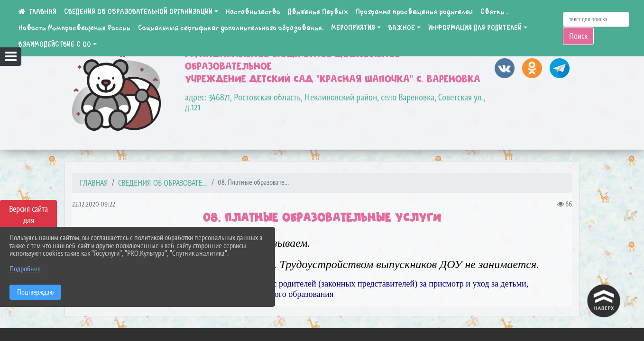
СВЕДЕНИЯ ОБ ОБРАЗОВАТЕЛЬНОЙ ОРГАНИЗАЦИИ (138, 12)
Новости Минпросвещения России (74, 28)
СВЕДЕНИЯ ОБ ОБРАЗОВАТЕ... (163, 183)
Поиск (578, 36)
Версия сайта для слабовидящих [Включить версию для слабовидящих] (28, 220)
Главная (94, 183)
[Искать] (596, 19)
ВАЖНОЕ (402, 28)
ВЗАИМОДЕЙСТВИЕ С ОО (55, 45)
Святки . (494, 12)
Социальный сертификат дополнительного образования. (231, 28)
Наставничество (253, 12)
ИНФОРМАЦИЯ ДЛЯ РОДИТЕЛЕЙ (475, 28)
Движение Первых (318, 12)
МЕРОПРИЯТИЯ (353, 28)
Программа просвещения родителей (414, 12)
